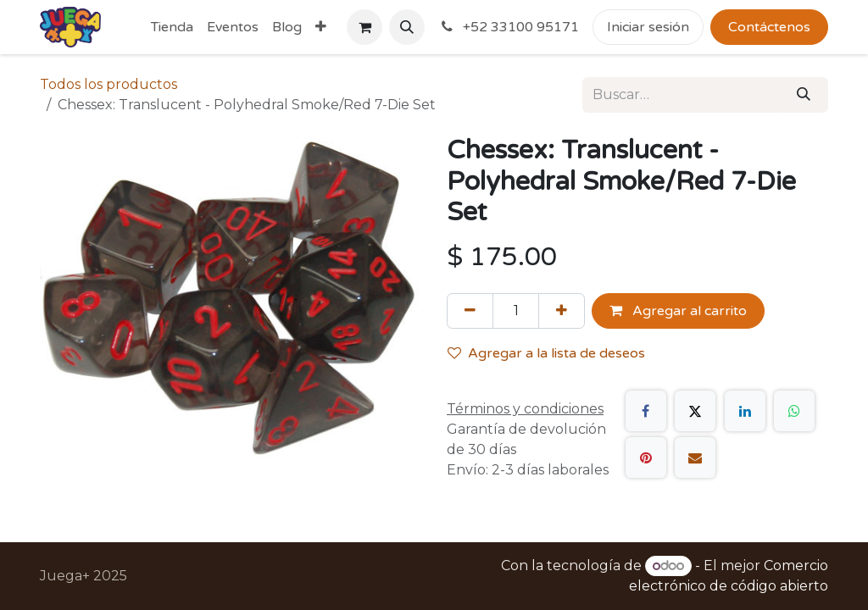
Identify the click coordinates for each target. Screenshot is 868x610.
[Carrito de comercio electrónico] (364, 27)
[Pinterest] (646, 457)
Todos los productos (108, 84)
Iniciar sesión (648, 27)
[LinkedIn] (745, 411)
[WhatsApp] (794, 411)
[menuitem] (172, 27)
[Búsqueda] (804, 95)
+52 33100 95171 (509, 27)
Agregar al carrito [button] (678, 311)
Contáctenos (769, 27)
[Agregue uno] (562, 311)
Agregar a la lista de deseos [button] (546, 353)
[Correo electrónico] (695, 457)
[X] (695, 411)
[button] (407, 27)
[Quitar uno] (470, 311)
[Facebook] (646, 411)
